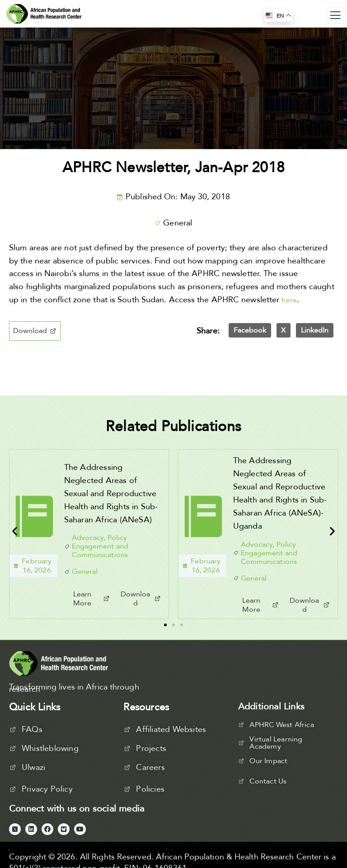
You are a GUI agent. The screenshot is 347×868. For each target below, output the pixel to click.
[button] (35, 331)
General (178, 223)
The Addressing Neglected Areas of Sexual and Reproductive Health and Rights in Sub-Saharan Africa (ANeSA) (111, 494)
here (289, 300)
